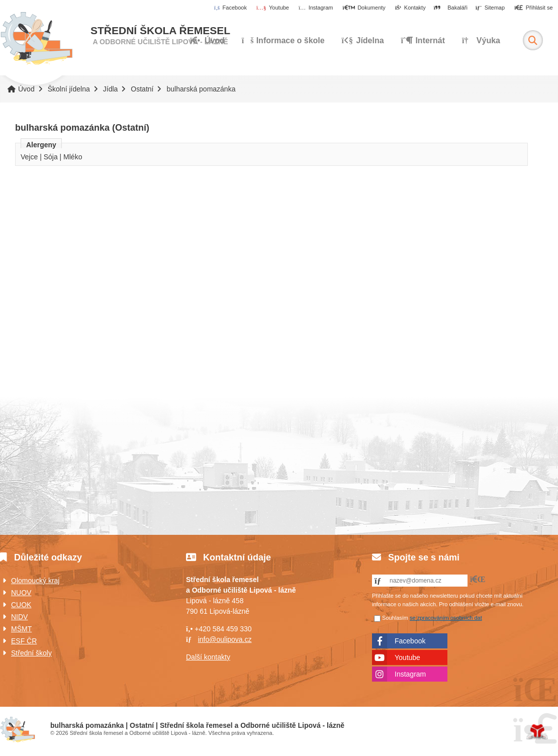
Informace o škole (283, 40)
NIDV (19, 617)
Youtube (407, 657)
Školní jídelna (69, 89)
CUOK (21, 605)
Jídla (111, 89)
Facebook (410, 641)
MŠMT (21, 629)
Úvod (36, 39)
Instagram (410, 674)
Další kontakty (208, 657)
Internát (423, 40)
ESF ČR (24, 641)
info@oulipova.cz (225, 639)
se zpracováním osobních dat (446, 618)
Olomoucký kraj (35, 581)
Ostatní (142, 89)
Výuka (481, 40)
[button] (534, 8)
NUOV (21, 593)
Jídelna (363, 40)
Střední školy (31, 653)
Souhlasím (395, 618)
